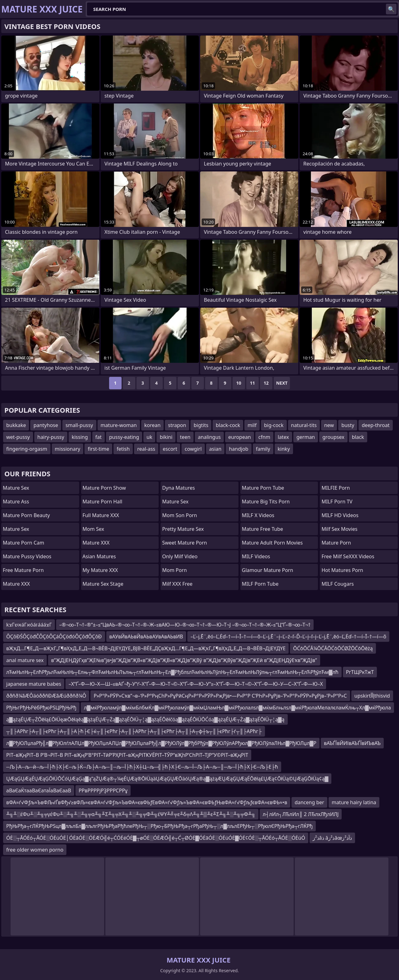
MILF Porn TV (337, 502)
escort (170, 449)
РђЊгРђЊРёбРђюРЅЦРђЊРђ (41, 708)
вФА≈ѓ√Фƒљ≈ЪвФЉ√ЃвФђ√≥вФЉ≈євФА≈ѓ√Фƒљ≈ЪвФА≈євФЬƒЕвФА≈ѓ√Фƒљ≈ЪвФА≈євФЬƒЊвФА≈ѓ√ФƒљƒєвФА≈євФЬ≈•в (147, 802)
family (263, 449)
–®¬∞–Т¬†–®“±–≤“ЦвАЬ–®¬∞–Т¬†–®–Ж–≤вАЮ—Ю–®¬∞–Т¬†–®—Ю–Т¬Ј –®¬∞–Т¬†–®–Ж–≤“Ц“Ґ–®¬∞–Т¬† (185, 625)
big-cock (274, 425)
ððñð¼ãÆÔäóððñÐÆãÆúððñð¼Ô (46, 696)
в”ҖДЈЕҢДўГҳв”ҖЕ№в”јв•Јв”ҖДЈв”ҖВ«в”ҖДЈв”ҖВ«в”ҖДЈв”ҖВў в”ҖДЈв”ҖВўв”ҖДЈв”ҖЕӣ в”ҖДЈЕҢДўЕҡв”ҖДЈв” (184, 660)
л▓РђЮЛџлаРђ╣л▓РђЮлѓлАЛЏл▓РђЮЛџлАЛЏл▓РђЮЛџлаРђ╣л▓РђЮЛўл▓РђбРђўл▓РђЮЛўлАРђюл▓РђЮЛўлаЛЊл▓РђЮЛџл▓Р (161, 743)
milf (252, 425)
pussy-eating (124, 437)
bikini (166, 437)
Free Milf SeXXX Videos (348, 556)
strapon (177, 425)
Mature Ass (16, 502)
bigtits (201, 425)
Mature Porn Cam (24, 543)
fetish (123, 449)
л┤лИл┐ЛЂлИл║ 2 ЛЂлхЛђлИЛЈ (301, 814)
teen (185, 437)
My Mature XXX (100, 570)
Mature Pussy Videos (27, 556)
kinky (284, 449)
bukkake (16, 425)
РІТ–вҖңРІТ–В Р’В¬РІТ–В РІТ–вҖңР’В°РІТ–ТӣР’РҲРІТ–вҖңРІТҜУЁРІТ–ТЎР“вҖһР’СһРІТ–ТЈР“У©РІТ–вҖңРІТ (127, 755)
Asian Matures (99, 556)
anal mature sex (25, 660)
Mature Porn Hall (103, 502)
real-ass (146, 449)
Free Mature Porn (23, 570)
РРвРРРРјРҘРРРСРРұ (103, 790)
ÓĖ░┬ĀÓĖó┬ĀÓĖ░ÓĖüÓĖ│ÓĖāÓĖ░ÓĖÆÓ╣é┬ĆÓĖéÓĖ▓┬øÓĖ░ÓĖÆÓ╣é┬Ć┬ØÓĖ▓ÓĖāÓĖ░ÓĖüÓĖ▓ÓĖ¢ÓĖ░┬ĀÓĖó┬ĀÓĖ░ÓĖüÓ (156, 838)
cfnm (264, 437)
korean (152, 425)
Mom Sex (93, 529)
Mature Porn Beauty (26, 515)
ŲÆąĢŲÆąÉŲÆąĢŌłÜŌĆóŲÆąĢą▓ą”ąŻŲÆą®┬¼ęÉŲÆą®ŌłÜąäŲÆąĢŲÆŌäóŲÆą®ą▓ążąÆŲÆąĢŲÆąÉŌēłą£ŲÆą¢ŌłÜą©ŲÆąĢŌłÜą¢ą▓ (167, 779)
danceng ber (309, 802)
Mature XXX (16, 584)
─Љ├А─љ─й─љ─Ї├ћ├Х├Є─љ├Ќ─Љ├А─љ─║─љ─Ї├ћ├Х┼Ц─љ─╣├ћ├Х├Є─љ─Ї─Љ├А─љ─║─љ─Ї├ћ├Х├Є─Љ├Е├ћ (142, 767)
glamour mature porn (268, 570)
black (358, 437)
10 (239, 383)
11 (252, 383)
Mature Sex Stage (103, 584)
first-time (98, 449)
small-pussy (79, 425)
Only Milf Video (180, 556)
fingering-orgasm (27, 449)
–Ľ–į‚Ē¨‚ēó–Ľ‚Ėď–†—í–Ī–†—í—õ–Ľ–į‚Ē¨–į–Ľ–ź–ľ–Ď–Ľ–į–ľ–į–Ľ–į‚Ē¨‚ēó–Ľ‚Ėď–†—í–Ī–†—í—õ (288, 637)
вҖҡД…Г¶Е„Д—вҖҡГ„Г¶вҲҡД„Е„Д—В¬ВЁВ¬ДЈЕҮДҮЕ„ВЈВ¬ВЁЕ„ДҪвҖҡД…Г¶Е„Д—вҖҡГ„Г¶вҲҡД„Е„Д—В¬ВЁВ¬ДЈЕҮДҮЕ (146, 648)
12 (266, 383)
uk (149, 437)
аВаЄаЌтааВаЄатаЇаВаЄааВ (39, 790)
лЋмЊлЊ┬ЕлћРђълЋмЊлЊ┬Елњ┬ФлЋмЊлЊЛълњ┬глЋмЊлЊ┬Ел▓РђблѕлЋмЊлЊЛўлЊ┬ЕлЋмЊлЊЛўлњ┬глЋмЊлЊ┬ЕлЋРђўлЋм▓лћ (172, 672)
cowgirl (193, 449)
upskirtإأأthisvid (372, 696)
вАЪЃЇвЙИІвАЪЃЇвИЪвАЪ (352, 743)
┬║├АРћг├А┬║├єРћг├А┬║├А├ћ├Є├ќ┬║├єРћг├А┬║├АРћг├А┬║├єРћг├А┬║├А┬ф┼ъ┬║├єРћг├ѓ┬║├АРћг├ (134, 731)
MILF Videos (256, 556)
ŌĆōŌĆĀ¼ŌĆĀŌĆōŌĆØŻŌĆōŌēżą (333, 648)
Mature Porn (336, 543)
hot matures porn (342, 570)
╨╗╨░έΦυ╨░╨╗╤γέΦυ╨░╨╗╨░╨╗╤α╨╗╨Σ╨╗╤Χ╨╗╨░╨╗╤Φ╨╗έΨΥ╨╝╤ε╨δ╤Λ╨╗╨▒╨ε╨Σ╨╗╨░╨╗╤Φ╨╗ (131, 814)
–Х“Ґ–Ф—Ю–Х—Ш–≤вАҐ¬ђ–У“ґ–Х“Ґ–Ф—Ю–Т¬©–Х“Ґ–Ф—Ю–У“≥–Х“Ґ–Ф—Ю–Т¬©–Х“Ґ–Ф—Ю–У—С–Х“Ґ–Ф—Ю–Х (196, 684)
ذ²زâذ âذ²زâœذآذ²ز (332, 838)
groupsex (333, 437)
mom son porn (180, 515)
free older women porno (35, 850)
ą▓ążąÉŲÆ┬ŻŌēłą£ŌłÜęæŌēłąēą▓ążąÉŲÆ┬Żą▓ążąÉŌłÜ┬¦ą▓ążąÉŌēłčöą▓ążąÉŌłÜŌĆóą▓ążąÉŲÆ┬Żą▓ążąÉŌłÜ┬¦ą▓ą (145, 719)
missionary (68, 449)
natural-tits (304, 425)
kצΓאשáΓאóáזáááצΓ (29, 625)
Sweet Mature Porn (185, 543)
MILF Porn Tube (260, 584)
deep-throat (375, 425)
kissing (80, 437)
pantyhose (46, 425)
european (240, 437)
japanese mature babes (34, 684)
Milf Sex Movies (339, 529)
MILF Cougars (338, 584)
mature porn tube (263, 488)
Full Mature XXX (101, 515)
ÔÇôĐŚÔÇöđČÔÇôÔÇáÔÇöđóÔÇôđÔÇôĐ (54, 637)
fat (99, 437)
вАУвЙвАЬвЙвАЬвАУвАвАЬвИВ (146, 637)
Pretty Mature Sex (183, 529)
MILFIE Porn (336, 488)
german (306, 437)
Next (282, 383)
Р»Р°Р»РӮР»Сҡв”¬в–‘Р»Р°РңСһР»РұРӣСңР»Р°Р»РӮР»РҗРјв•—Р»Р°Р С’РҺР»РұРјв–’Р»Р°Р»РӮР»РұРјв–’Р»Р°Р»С (220, 696)
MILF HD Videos (340, 515)
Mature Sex (16, 488)
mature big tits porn (266, 502)
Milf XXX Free (177, 584)
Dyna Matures (178, 488)
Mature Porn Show (104, 488)
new (329, 425)
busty (348, 425)
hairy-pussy (51, 437)
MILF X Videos (258, 515)
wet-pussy (18, 437)
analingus (209, 437)
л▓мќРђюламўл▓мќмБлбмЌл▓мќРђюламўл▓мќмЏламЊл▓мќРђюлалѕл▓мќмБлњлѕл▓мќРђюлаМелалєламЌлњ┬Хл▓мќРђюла (237, 708)
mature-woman (119, 425)
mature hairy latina (354, 802)
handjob (238, 449)
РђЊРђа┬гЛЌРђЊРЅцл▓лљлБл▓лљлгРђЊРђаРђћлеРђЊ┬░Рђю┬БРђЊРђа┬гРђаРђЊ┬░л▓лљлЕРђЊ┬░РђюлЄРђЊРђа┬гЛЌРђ (159, 826)
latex (283, 437)
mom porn (174, 570)
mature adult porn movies (272, 543)
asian (215, 449)
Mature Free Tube (262, 529)
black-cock (228, 425)
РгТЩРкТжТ (360, 672)
